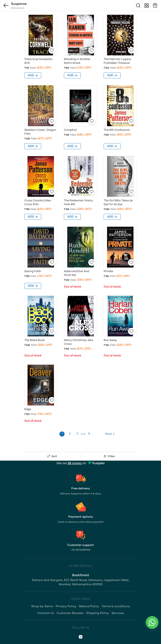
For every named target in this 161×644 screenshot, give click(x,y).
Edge (28, 409)
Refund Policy (89, 606)
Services (118, 613)
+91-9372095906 (80, 550)
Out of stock (73, 287)
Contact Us (46, 613)
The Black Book (34, 340)
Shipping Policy (98, 613)
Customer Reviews (70, 613)
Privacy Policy (66, 606)
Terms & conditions (116, 606)
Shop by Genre (42, 606)
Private (108, 271)
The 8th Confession (117, 130)
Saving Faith (33, 271)
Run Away (110, 340)
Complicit (70, 130)
